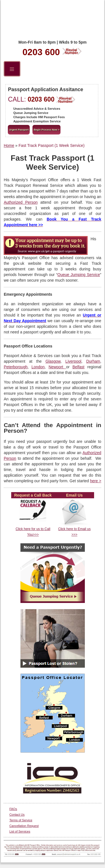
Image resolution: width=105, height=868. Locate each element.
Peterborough (16, 367)
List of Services (20, 831)
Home (9, 145)
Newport (57, 367)
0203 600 (52, 51)
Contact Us (17, 815)
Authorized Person (21, 202)
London (38, 367)
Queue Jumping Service (79, 275)
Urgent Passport (19, 130)
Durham (93, 361)
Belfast (79, 367)
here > (96, 481)
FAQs (13, 809)
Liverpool (73, 361)
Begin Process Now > (46, 130)
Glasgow (53, 361)
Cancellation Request (24, 826)
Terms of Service (21, 820)
